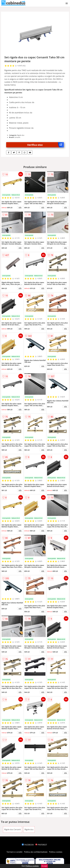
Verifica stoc (46, 145)
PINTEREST (41, 845)
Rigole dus (29, 829)
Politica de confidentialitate (36, 852)
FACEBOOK (28, 845)
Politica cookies (56, 852)
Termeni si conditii (15, 852)
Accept (44, 866)
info (20, 207)
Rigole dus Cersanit (13, 829)
